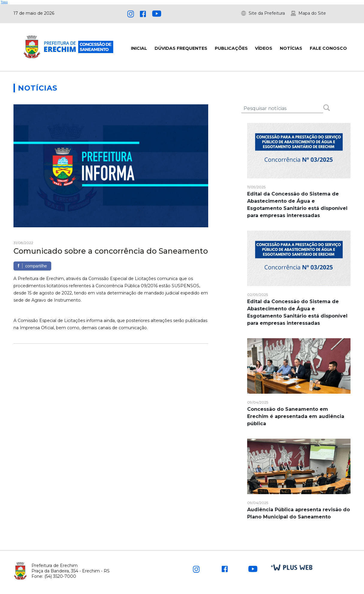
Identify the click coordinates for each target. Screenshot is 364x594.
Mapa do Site (312, 13)
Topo (4, 2)
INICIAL (139, 48)
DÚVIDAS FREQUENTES (181, 48)
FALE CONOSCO (328, 48)
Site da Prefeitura (267, 13)
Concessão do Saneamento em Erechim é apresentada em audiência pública (296, 416)
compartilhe (32, 266)
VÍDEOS (264, 48)
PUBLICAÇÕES (231, 48)
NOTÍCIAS (291, 48)
